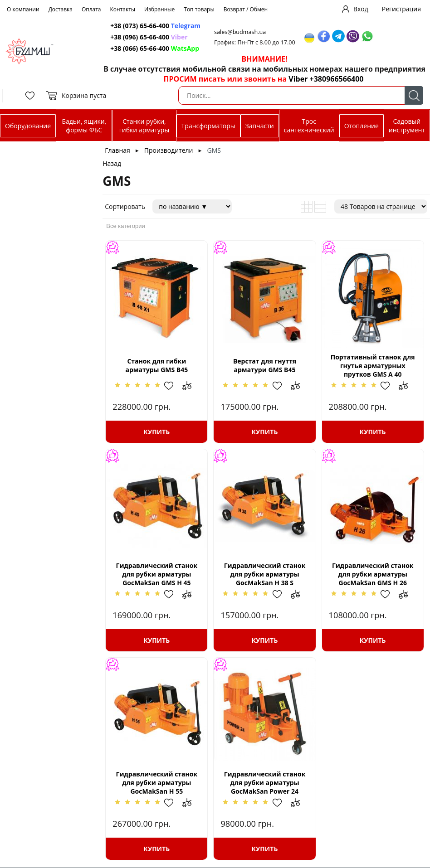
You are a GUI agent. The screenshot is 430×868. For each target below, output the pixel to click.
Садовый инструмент (407, 126)
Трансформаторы (208, 126)
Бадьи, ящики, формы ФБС (84, 126)
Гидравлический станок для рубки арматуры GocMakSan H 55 (157, 783)
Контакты (123, 9)
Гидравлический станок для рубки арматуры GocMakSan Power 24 (265, 783)
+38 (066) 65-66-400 (140, 48)
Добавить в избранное (173, 386)
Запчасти (260, 126)
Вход (361, 9)
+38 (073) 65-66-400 (140, 26)
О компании (23, 9)
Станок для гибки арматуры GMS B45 (156, 365)
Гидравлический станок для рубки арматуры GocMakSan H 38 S (265, 574)
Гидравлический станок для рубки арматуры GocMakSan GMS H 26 (373, 574)
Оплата (91, 9)
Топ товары (199, 9)
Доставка (61, 9)
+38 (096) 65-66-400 (140, 37)
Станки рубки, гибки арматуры (144, 126)
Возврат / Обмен (246, 9)
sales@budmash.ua (240, 32)
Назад (112, 163)
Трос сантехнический (309, 126)
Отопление (362, 126)
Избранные (159, 9)
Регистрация (401, 9)
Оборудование (28, 126)
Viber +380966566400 (326, 79)
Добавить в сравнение (191, 386)
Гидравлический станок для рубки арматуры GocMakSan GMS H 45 (157, 574)
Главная (117, 150)
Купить (157, 432)
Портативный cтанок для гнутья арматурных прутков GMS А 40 (373, 366)
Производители (169, 150)
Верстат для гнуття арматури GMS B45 (265, 365)
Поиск (414, 95)
